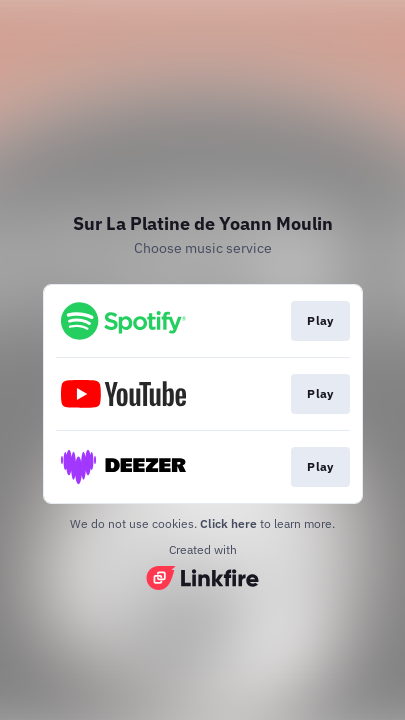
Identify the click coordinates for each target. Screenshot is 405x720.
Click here (228, 523)
